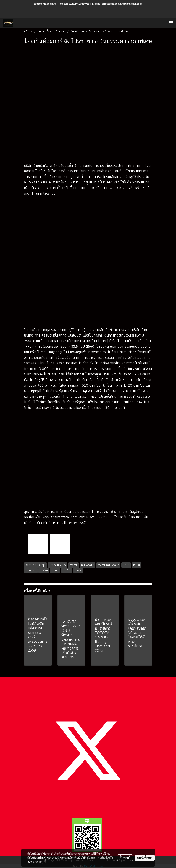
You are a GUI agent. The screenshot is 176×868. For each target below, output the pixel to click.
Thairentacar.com (45, 193)
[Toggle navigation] (171, 23)
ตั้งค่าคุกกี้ (125, 858)
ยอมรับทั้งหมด (145, 858)
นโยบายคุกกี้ (39, 862)
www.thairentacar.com (60, 517)
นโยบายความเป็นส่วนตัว (100, 858)
